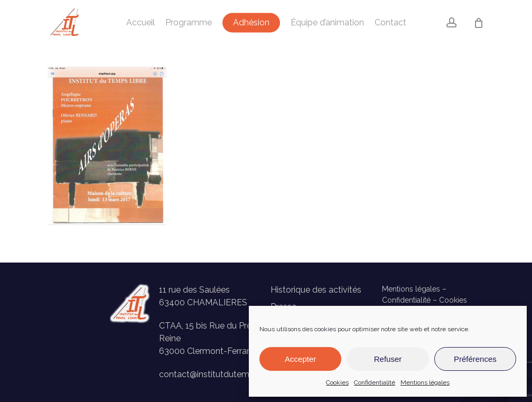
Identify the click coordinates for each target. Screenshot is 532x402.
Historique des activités (316, 290)
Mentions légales (425, 382)
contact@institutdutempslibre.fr (221, 374)
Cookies (337, 382)
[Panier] (479, 23)
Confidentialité (375, 382)
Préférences (475, 359)
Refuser (388, 359)
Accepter (300, 359)
